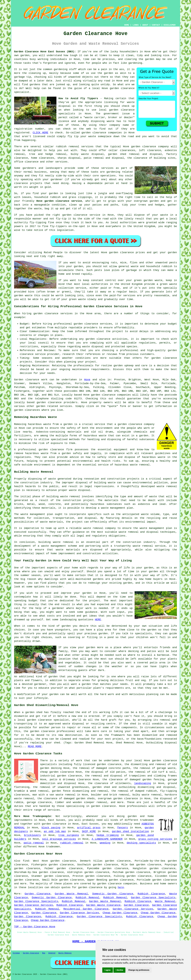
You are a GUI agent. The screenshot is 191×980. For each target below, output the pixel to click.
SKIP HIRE (89, 831)
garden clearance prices (127, 252)
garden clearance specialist (48, 720)
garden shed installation (130, 831)
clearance (21, 183)
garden (25, 55)
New (44, 953)
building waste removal (63, 497)
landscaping (143, 783)
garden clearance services (93, 324)
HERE (98, 620)
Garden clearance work (31, 380)
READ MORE (35, 746)
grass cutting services (155, 839)
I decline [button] (119, 970)
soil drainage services (59, 839)
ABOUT (145, 25)
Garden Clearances (28, 917)
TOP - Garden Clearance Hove (35, 927)
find (26, 861)
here (121, 887)
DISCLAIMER (170, 25)
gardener (57, 179)
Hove (87, 380)
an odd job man (55, 831)
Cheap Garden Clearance (120, 913)
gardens (35, 85)
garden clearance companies (111, 395)
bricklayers (32, 835)
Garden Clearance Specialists (153, 898)
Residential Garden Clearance (86, 909)
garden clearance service (81, 215)
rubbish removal (72, 843)
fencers (123, 828)
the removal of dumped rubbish (134, 791)
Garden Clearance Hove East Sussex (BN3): (45, 52)
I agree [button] (108, 970)
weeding (105, 843)
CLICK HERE (40, 133)
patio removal (34, 843)
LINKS (136, 25)
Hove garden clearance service (59, 201)
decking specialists (141, 843)
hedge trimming (108, 835)
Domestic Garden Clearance (113, 894)
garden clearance (122, 88)
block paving (51, 828)
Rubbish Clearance (151, 894)
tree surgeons (69, 835)
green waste (77, 299)
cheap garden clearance (57, 772)
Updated (52, 953)
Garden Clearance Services (34, 905)
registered (22, 133)
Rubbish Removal (87, 898)
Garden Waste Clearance (103, 905)
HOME (127, 25)
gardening (61, 69)
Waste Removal (165, 901)
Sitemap (16, 953)
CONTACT (156, 25)
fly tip (73, 136)
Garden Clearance (37, 894)
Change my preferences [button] (139, 970)
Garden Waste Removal (71, 894)
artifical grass (89, 828)
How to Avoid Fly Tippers (78, 98)
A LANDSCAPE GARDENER (107, 839)
